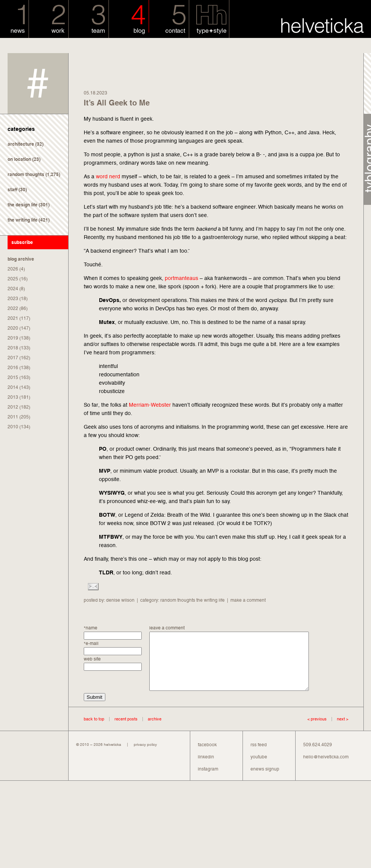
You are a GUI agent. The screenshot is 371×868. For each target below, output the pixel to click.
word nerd (108, 176)
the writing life (23, 220)
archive (155, 730)
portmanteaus (182, 278)
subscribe (22, 242)
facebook (207, 756)
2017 (13, 358)
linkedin (206, 768)
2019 (13, 338)
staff (13, 189)
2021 (13, 318)
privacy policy (145, 756)
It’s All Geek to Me (117, 103)
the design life (23, 205)
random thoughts (26, 174)
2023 (13, 299)
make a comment (248, 600)
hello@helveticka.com (326, 768)
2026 (13, 269)
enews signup (265, 780)
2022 (13, 308)
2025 (13, 279)
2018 (13, 348)
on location (19, 159)
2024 (13, 289)
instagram (208, 780)
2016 (13, 368)
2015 (13, 377)
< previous (317, 730)
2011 (13, 417)
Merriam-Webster (150, 405)
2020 (13, 328)
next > (337, 730)
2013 (13, 397)
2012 (13, 407)
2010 (13, 427)
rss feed (259, 756)
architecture (21, 144)
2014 (13, 387)
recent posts (126, 730)
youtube (259, 768)
